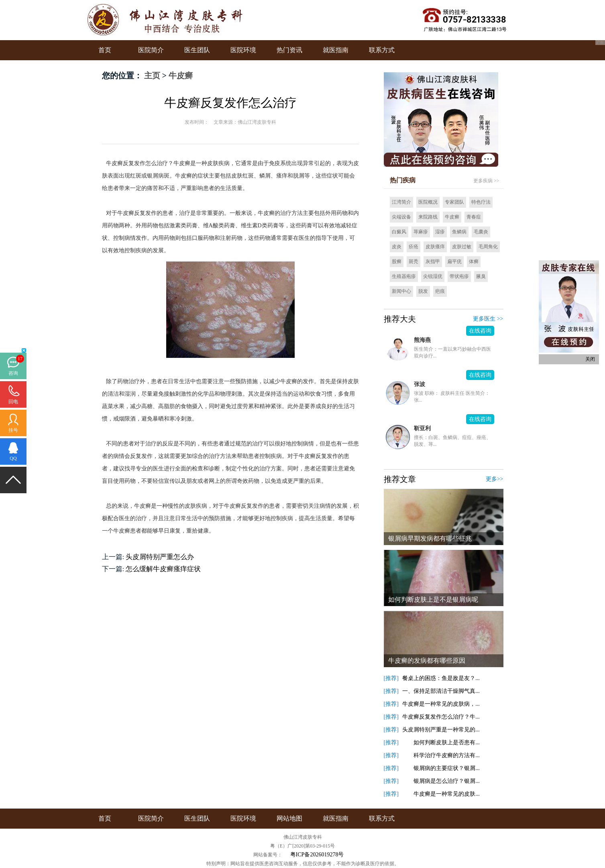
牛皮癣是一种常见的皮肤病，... (441, 704)
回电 (13, 402)
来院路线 (428, 217)
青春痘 (474, 217)
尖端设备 (401, 217)
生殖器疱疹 (404, 276)
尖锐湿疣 (433, 276)
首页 (105, 50)
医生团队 (197, 50)
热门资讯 (289, 50)
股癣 (397, 261)
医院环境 (243, 50)
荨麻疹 (421, 232)
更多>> (495, 479)
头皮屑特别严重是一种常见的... (441, 730)
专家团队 (454, 202)
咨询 (13, 373)
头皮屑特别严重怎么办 (160, 557)
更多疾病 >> (486, 181)
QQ (13, 458)
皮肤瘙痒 (435, 247)
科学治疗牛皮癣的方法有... (441, 755)
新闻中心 (401, 291)
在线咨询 (480, 331)
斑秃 (414, 261)
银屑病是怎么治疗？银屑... (441, 781)
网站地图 (289, 818)
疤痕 (440, 291)
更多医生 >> (488, 319)
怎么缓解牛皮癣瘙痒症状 (163, 569)
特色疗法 (481, 202)
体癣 (474, 261)
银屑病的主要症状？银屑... (441, 768)
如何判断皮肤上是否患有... (441, 742)
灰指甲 (433, 261)
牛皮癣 (181, 76)
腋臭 (481, 276)
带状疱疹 (459, 276)
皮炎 (397, 247)
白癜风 (399, 232)
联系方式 (382, 50)
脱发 (423, 291)
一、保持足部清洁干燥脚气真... (441, 691)
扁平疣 (454, 261)
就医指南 (336, 50)
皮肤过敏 (462, 247)
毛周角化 (488, 247)
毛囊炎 (481, 232)
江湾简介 (401, 202)
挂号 (13, 430)
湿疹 (440, 232)
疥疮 (414, 247)
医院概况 (428, 202)
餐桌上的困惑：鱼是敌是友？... (441, 678)
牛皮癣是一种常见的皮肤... (441, 794)
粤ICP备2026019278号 (317, 855)
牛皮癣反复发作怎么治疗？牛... (441, 717)
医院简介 (151, 50)
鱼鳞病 (459, 232)
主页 (152, 76)
